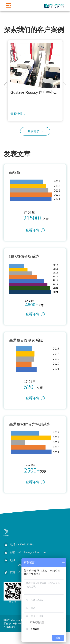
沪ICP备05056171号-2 (20, 624)
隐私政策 (11, 627)
